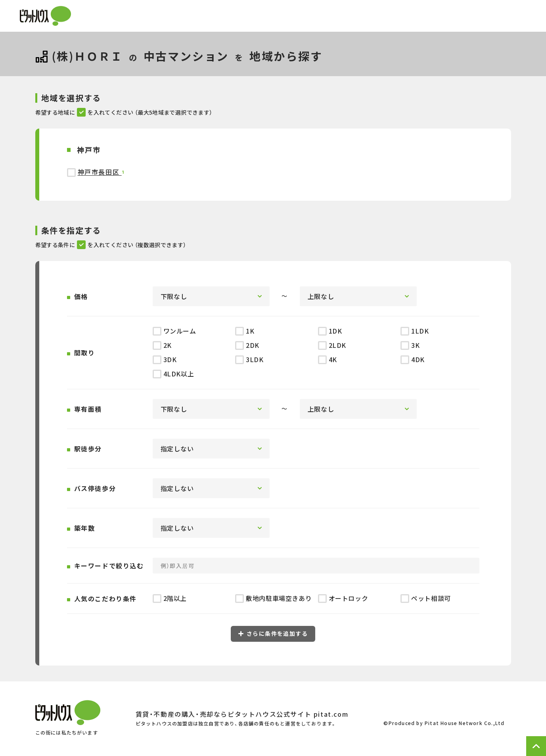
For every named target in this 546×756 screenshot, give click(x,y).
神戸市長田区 (100, 172)
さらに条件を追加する (273, 633)
